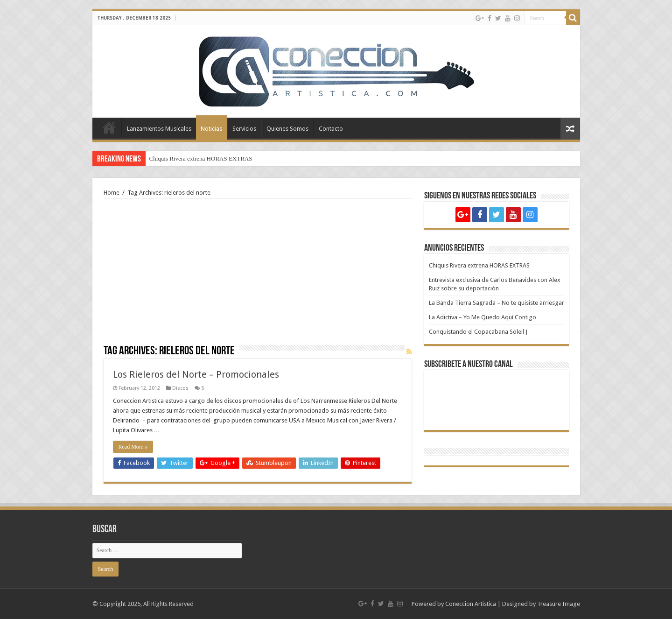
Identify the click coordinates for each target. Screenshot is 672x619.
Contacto (331, 129)
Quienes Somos (287, 129)
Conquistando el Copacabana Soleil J (478, 332)
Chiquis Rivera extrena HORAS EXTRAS (201, 158)
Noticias (211, 129)
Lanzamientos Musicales (159, 129)
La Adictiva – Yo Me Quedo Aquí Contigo (483, 317)
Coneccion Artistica (471, 604)
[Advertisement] (258, 275)
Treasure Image (559, 604)
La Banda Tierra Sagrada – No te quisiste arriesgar (497, 303)
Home (109, 127)
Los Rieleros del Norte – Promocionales (196, 374)
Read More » (133, 447)
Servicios (244, 129)
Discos (180, 388)
